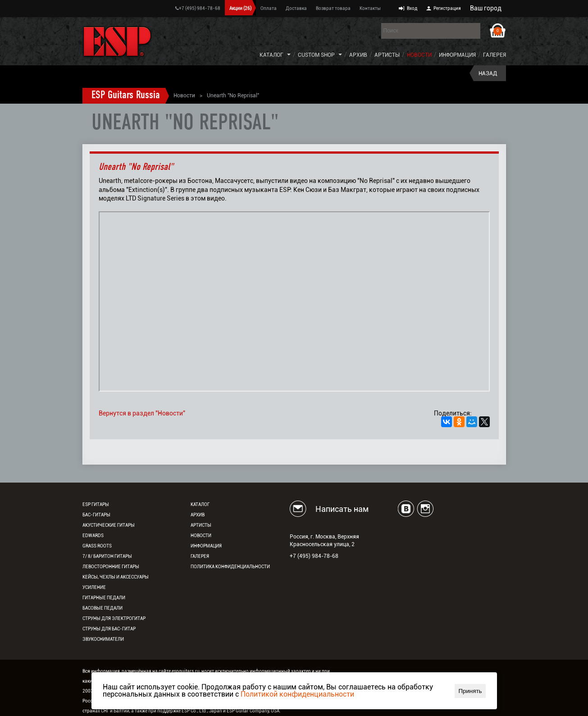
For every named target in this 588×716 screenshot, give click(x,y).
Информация (457, 55)
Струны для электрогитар (114, 618)
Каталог (271, 55)
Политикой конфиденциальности (297, 694)
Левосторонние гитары (111, 567)
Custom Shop (316, 55)
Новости (419, 55)
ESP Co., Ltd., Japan (202, 711)
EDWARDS (93, 536)
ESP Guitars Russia (126, 96)
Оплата (269, 8)
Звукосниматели (103, 639)
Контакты (370, 8)
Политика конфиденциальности (230, 567)
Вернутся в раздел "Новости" (142, 413)
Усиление (94, 587)
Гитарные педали (104, 598)
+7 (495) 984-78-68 (198, 8)
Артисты (387, 55)
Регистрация (447, 8)
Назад (488, 73)
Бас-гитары (96, 515)
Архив (358, 55)
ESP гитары (96, 504)
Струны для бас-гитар (109, 629)
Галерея (495, 55)
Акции (240, 8)
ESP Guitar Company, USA (253, 711)
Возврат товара (333, 8)
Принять (470, 691)
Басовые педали (103, 608)
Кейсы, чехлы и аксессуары (116, 577)
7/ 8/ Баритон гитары (107, 556)
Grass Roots (97, 546)
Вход (412, 8)
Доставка (296, 8)
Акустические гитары (109, 525)
